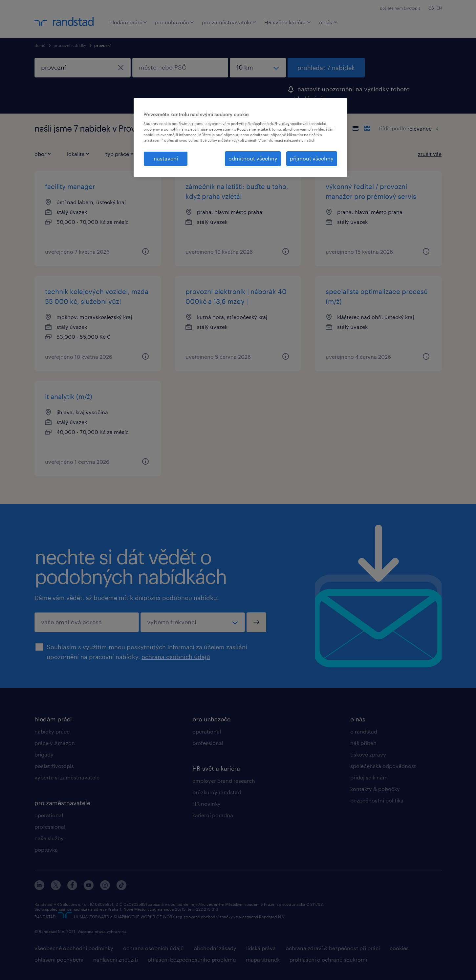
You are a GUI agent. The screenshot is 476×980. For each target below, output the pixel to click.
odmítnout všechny (253, 158)
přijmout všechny (312, 158)
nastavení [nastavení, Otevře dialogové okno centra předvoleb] (166, 158)
